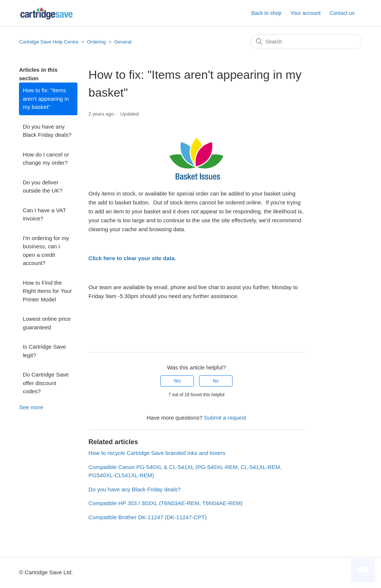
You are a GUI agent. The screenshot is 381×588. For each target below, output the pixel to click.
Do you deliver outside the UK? (43, 187)
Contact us (342, 13)
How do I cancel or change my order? (46, 159)
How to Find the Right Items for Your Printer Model (47, 291)
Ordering (97, 42)
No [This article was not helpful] (216, 381)
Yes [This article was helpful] (177, 381)
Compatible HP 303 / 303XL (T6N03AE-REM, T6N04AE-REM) (166, 503)
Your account (305, 13)
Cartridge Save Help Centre (49, 42)
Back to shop (266, 13)
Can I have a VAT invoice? (44, 214)
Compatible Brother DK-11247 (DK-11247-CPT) (148, 517)
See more (31, 407)
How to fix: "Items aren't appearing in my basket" (46, 98)
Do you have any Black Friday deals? (47, 131)
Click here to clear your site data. (133, 258)
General (123, 42)
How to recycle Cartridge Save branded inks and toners (157, 453)
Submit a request (225, 418)
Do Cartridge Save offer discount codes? (46, 383)
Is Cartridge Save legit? (44, 351)
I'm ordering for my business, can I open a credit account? (46, 251)
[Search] (306, 42)
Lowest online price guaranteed (47, 323)
